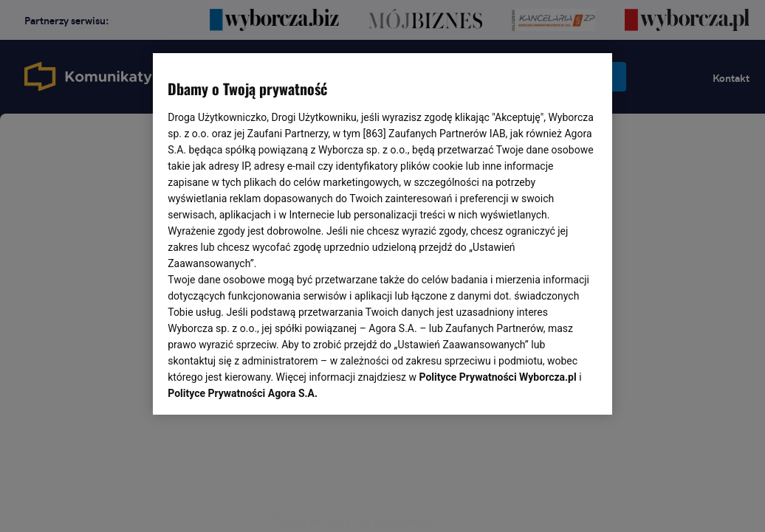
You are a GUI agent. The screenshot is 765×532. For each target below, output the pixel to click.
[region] (382, 232)
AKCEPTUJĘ (548, 386)
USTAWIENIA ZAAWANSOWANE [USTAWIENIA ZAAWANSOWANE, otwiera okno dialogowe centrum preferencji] (265, 385)
